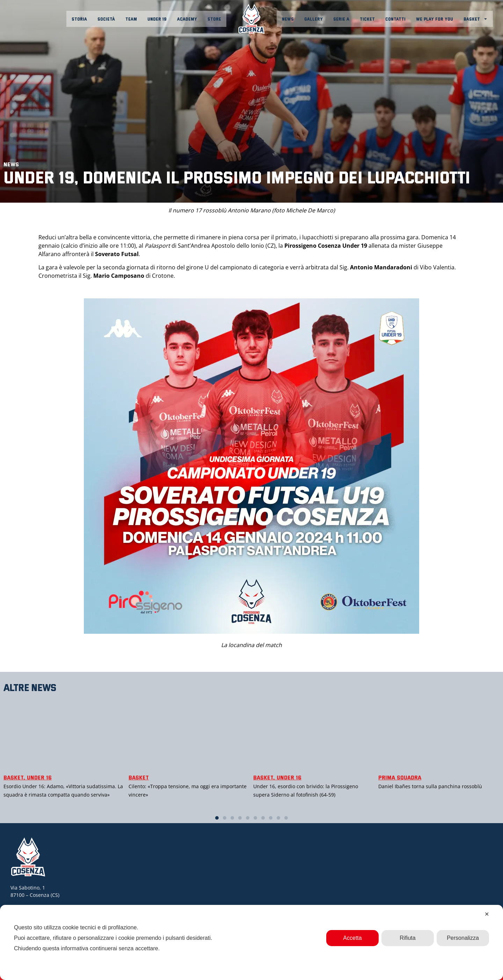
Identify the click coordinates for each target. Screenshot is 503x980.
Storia (79, 19)
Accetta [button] (352, 938)
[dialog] (251, 942)
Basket (476, 19)
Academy (187, 19)
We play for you (435, 19)
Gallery (314, 19)
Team (131, 19)
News (288, 19)
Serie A (341, 19)
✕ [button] (487, 914)
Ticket (367, 19)
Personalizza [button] (463, 938)
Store (214, 19)
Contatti (395, 19)
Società (106, 19)
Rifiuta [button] (407, 938)
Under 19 (157, 19)
